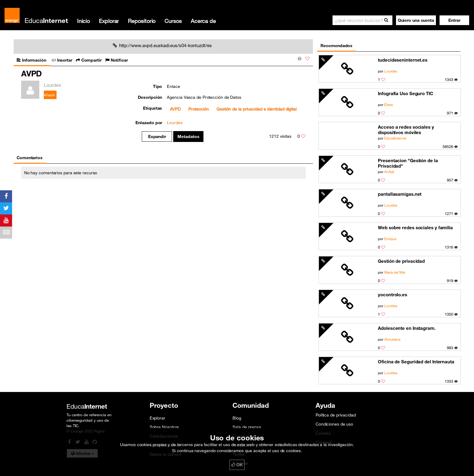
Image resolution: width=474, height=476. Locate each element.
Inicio (83, 21)
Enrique (390, 239)
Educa (46, 20)
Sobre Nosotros (164, 427)
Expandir (157, 137)
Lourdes (391, 71)
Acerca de (203, 21)
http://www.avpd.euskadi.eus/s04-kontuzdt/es (162, 45)
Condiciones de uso (334, 424)
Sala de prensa (247, 427)
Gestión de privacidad (401, 261)
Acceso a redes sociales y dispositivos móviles (406, 130)
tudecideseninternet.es (403, 60)
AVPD (175, 109)
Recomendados (336, 46)
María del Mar (395, 272)
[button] (454, 20)
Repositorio (142, 21)
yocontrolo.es (393, 294)
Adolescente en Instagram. (407, 328)
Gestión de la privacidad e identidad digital (256, 109)
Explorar (109, 21)
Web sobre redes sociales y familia (415, 227)
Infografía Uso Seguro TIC (406, 93)
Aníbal (389, 172)
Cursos (173, 21)
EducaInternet (395, 138)
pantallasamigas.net (400, 194)
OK (237, 465)
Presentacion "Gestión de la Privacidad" (408, 163)
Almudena (392, 339)
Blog (237, 418)
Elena (389, 105)
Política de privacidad (336, 415)
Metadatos (188, 137)
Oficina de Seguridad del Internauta (416, 362)
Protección (199, 109)
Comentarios (30, 158)
